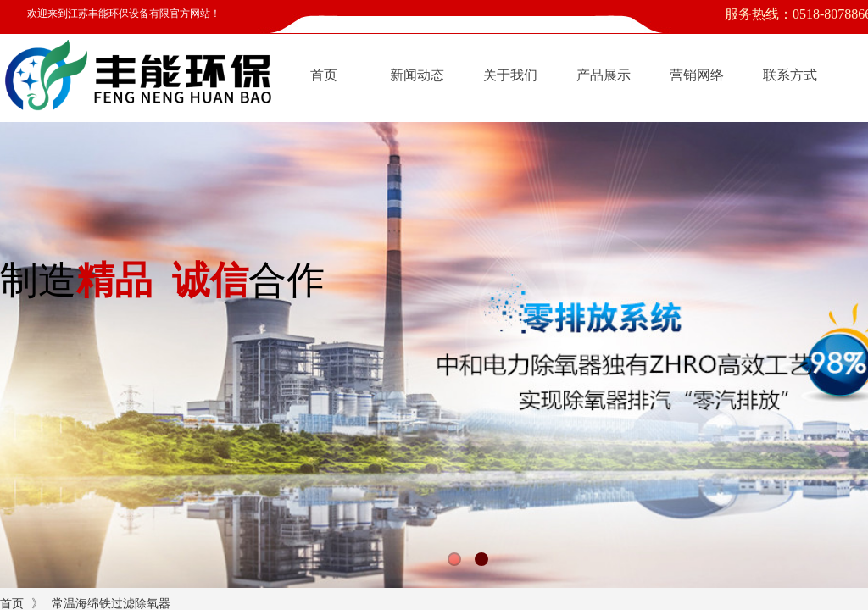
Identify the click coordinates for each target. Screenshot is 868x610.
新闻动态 (417, 75)
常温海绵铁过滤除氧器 (111, 604)
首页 (324, 75)
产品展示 (604, 75)
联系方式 (790, 75)
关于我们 (510, 75)
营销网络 (697, 75)
